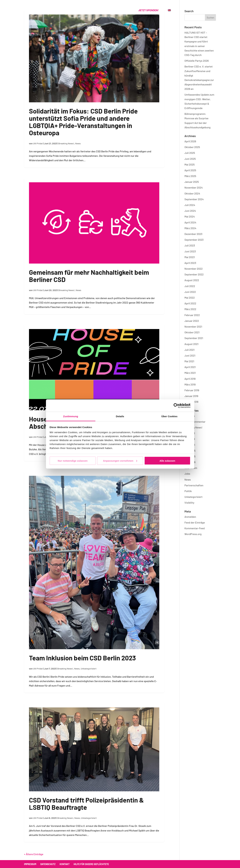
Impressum (30, 864)
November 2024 (194, 187)
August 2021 (191, 344)
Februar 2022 (192, 315)
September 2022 (194, 274)
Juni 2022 (190, 292)
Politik (188, 491)
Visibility (189, 503)
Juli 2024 (190, 205)
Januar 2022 (192, 321)
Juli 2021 (190, 350)
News (78, 143)
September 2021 (194, 338)
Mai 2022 (190, 298)
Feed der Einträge (195, 522)
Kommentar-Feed (195, 528)
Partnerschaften (194, 485)
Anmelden (190, 517)
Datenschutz (48, 864)
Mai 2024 (190, 216)
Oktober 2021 (192, 332)
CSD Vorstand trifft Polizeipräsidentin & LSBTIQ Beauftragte (86, 804)
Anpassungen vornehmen (120, 461)
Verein (108, 10)
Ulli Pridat (38, 143)
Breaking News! (66, 143)
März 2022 (190, 309)
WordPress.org (193, 534)
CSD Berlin (61, 10)
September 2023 (194, 240)
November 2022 (194, 269)
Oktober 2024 (192, 193)
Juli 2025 (190, 153)
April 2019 (190, 379)
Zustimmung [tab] (71, 416)
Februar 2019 (192, 390)
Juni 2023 (190, 251)
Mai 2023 (190, 257)
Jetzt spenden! (149, 10)
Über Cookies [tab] (169, 416)
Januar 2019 (191, 396)
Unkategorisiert (89, 669)
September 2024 (194, 199)
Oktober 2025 (192, 147)
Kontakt (124, 10)
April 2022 (190, 303)
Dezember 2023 (193, 234)
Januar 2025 (192, 182)
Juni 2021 (190, 355)
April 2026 (190, 141)
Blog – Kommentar (195, 422)
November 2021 (193, 326)
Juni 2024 (190, 211)
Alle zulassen (167, 461)
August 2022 (192, 280)
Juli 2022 (190, 286)
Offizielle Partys (86, 10)
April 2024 (190, 222)
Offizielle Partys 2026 (197, 61)
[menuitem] (169, 14)
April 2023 (190, 263)
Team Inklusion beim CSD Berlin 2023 (82, 658)
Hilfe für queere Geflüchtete (91, 864)
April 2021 (190, 367)
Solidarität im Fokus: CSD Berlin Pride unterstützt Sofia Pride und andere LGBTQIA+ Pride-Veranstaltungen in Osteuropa (83, 122)
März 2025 (190, 176)
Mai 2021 (189, 361)
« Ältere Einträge (34, 854)
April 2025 (190, 170)
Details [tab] (120, 416)
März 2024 (190, 228)
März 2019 (190, 384)
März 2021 (190, 373)
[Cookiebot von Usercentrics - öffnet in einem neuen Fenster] (176, 406)
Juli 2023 (190, 245)
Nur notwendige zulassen (73, 461)
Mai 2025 (190, 164)
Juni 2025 (190, 159)
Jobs (187, 474)
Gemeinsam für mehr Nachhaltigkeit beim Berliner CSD (89, 276)
